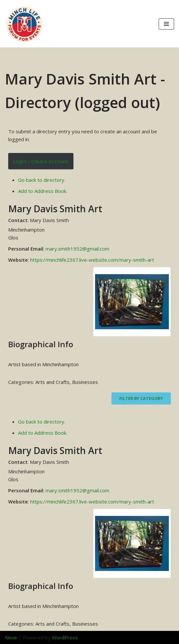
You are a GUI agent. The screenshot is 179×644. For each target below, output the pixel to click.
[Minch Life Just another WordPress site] (25, 24)
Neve (11, 637)
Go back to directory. (42, 180)
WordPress (65, 637)
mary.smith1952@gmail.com (77, 249)
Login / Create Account (41, 161)
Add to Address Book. (43, 191)
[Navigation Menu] (166, 24)
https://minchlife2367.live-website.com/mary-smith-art (92, 260)
